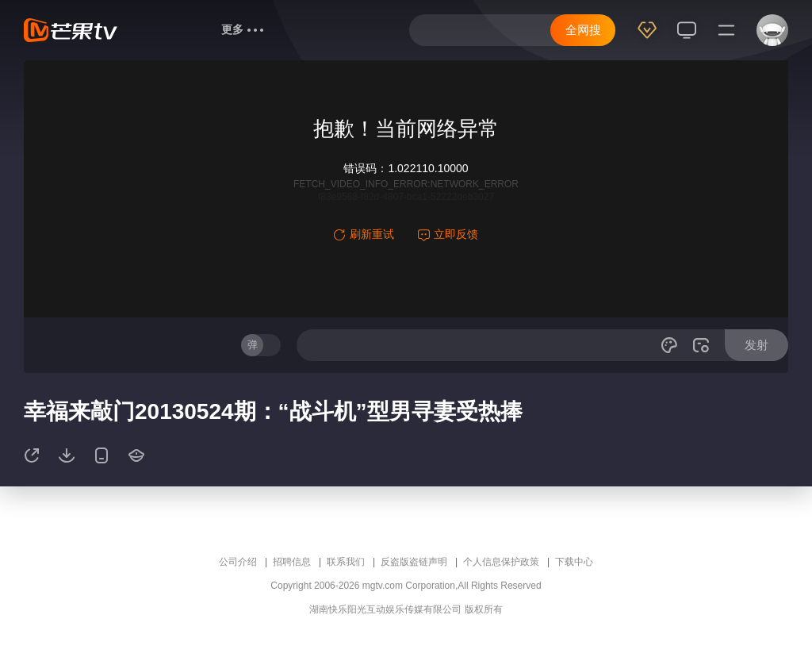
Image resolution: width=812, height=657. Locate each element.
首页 (156, 29)
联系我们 (346, 562)
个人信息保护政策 (501, 562)
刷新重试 (364, 234)
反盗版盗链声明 (414, 562)
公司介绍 (238, 562)
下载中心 (574, 562)
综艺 (194, 29)
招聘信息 (292, 562)
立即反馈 (448, 234)
